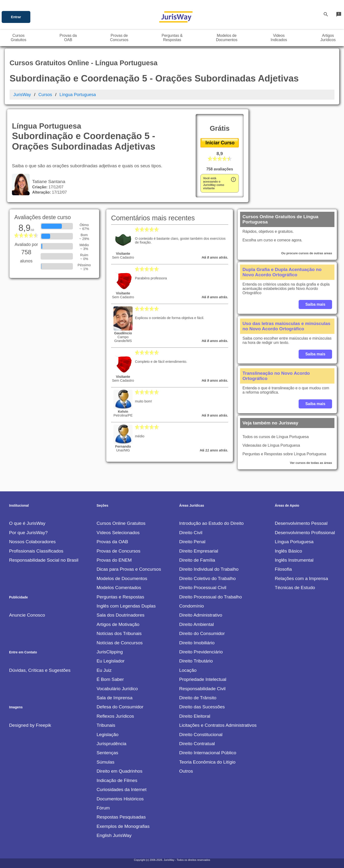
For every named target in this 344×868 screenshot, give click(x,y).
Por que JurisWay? (28, 533)
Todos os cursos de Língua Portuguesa (276, 437)
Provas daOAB (68, 38)
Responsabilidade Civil (202, 689)
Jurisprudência (111, 744)
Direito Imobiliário (197, 643)
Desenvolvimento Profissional (305, 533)
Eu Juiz (104, 670)
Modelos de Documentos (122, 578)
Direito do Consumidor (202, 633)
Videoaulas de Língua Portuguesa (271, 445)
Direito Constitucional (201, 735)
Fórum (103, 808)
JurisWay (22, 95)
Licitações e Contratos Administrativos (218, 725)
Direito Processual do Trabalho (210, 597)
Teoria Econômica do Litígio (207, 762)
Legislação (107, 735)
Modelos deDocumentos (227, 38)
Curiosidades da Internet (121, 789)
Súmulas (105, 762)
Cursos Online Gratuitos (121, 523)
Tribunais (106, 725)
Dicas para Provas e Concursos (129, 569)
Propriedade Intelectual (203, 679)
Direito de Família (197, 560)
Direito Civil (191, 533)
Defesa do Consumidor (120, 707)
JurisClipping (110, 652)
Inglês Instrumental (294, 560)
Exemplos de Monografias (123, 826)
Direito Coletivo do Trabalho (207, 578)
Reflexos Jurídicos (115, 716)
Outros (186, 771)
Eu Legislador (110, 661)
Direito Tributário (196, 661)
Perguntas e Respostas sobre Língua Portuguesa (284, 454)
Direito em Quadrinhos (119, 771)
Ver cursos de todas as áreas (311, 463)
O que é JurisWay (27, 523)
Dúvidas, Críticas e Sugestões (40, 670)
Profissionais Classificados (36, 551)
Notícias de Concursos (120, 643)
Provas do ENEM (114, 560)
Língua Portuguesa (78, 95)
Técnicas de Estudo (295, 588)
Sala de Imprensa (114, 698)
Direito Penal (192, 542)
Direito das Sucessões (202, 707)
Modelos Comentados (119, 588)
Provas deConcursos (119, 38)
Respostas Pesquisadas (121, 817)
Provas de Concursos (118, 551)
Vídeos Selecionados (118, 533)
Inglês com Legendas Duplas (126, 606)
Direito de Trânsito (198, 698)
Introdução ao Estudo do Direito (211, 523)
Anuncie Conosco (27, 615)
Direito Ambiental (196, 624)
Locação (188, 670)
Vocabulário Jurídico (117, 689)
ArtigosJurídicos (328, 38)
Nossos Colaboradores (32, 542)
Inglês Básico (288, 551)
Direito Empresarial (199, 551)
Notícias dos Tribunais (119, 633)
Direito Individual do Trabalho (209, 569)
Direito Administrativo (201, 615)
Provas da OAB (112, 542)
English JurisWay (114, 835)
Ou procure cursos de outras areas (307, 253)
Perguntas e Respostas (120, 597)
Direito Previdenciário (201, 652)
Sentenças (107, 753)
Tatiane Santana (47, 182)
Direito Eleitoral (195, 716)
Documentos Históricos (120, 799)
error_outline (233, 179)
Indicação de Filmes (117, 780)
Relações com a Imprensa (301, 578)
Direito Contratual (197, 744)
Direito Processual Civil (203, 588)
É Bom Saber (110, 679)
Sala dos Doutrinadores (121, 615)
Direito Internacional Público (208, 753)
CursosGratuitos (19, 38)
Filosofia (283, 569)
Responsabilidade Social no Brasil (44, 560)
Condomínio (191, 606)
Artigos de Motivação (118, 624)
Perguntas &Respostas (172, 38)
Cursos (45, 95)
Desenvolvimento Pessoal (301, 523)
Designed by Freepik (30, 725)
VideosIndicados (279, 38)
